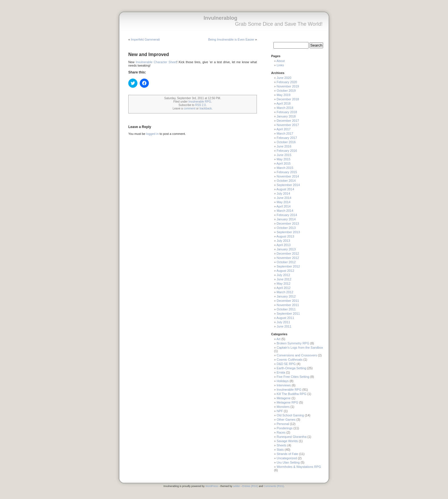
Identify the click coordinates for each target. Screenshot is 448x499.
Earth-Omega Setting (291, 368)
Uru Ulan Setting (288, 462)
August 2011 (285, 318)
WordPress (212, 486)
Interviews (284, 385)
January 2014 (286, 219)
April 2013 (284, 245)
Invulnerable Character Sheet (156, 62)
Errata (281, 372)
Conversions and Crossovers (297, 355)
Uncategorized (287, 458)
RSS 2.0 (200, 105)
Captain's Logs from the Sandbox (300, 348)
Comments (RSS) (274, 486)
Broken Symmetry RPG (293, 343)
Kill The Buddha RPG (291, 394)
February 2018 (287, 112)
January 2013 (286, 249)
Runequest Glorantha (292, 437)
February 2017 (287, 138)
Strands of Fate (287, 454)
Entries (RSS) (250, 486)
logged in (153, 134)
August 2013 (285, 236)
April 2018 (284, 103)
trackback (206, 108)
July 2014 (283, 193)
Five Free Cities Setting (293, 377)
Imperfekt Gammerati (145, 39)
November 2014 (288, 176)
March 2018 (285, 108)
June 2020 (284, 78)
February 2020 (287, 82)
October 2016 (286, 142)
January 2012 (286, 296)
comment (190, 108)
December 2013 (288, 223)
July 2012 (283, 275)
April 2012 (284, 288)
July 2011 (283, 322)
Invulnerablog (220, 18)
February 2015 (287, 172)
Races (281, 432)
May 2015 (283, 159)
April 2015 (284, 163)
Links (280, 65)
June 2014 (284, 198)
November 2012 (288, 258)
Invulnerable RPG (200, 102)
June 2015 (284, 155)
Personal (283, 424)
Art (279, 339)
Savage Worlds (287, 441)
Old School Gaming (290, 415)
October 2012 (286, 262)
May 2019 (283, 95)
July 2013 (283, 241)
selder (236, 486)
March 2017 (285, 133)
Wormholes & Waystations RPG (299, 467)
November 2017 (288, 125)
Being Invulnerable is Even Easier (231, 39)
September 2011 (288, 314)
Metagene (284, 398)
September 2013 (288, 232)
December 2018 (288, 99)
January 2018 (286, 116)
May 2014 (283, 202)
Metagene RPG (287, 402)
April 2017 (284, 129)
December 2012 (288, 254)
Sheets (281, 445)
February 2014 (287, 215)
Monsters (283, 407)
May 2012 (283, 284)
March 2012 (285, 292)
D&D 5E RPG (286, 364)
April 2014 (284, 206)
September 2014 (288, 185)
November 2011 (288, 305)
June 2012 (284, 279)
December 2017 (288, 121)
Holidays (283, 381)
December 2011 (288, 301)
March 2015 (285, 168)
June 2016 (284, 146)
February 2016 (287, 151)
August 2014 (285, 189)
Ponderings (285, 428)
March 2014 (285, 211)
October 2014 (286, 181)
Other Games (286, 420)
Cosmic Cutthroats (289, 360)
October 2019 (286, 91)
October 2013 (286, 228)
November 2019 (288, 86)
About (281, 61)
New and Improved (149, 54)
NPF (280, 411)
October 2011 (286, 309)
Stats (280, 450)
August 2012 (285, 271)
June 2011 (284, 326)
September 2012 (288, 266)
